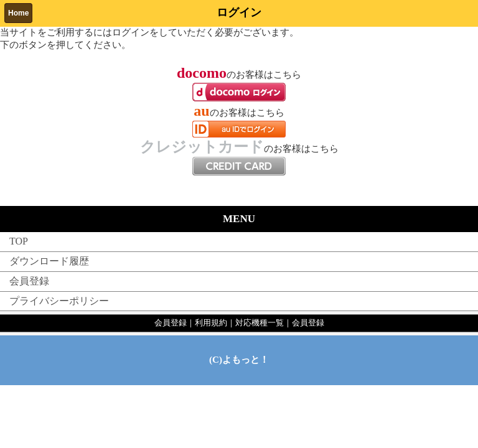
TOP (19, 241)
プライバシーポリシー (59, 301)
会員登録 (29, 281)
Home (18, 13)
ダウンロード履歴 (49, 261)
